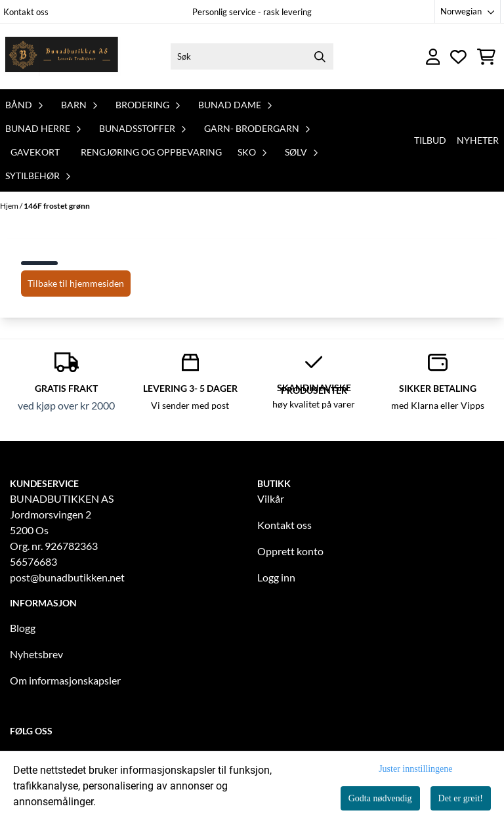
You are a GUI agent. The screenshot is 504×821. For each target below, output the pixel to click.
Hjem (10, 206)
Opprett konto (290, 551)
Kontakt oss (26, 12)
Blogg (23, 628)
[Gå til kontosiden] (433, 57)
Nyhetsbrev (36, 654)
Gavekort (35, 152)
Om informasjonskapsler (65, 680)
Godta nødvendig (380, 798)
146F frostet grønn (57, 206)
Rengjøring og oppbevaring (151, 152)
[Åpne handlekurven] (486, 57)
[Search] (320, 56)
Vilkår (271, 498)
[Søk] (252, 56)
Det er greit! (461, 798)
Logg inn (276, 577)
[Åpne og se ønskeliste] (458, 57)
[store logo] (61, 56)
